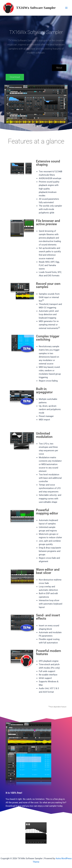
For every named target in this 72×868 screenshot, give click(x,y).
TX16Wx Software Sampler (36, 8)
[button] (7, 104)
